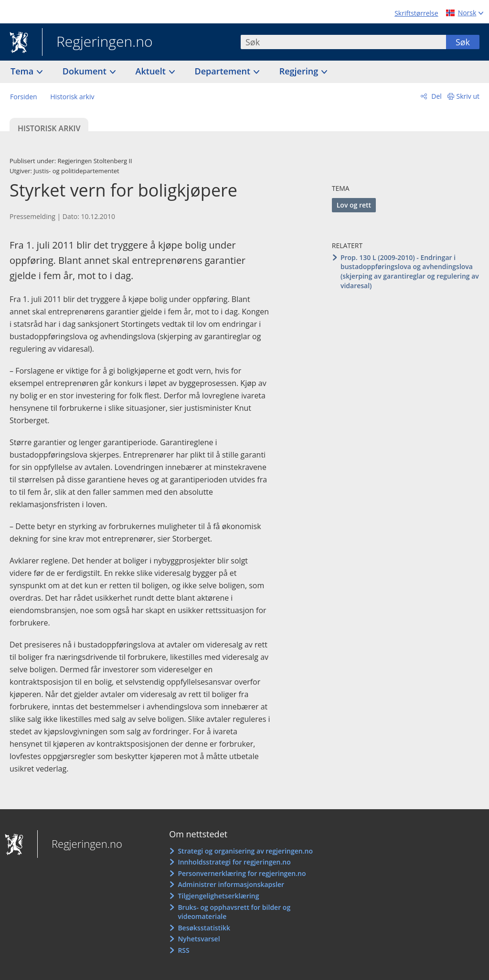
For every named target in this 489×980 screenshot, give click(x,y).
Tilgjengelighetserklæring (218, 896)
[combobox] (343, 42)
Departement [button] (224, 71)
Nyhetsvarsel (199, 939)
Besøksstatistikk (204, 928)
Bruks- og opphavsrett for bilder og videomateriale (234, 912)
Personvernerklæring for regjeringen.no (242, 873)
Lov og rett (354, 205)
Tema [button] (23, 71)
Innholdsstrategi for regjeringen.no (234, 862)
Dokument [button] (86, 71)
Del (436, 96)
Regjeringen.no (97, 42)
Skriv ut (468, 96)
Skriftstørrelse (416, 13)
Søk (463, 42)
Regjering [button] (300, 71)
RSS (183, 950)
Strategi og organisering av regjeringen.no (245, 851)
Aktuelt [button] (152, 71)
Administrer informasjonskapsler (231, 884)
